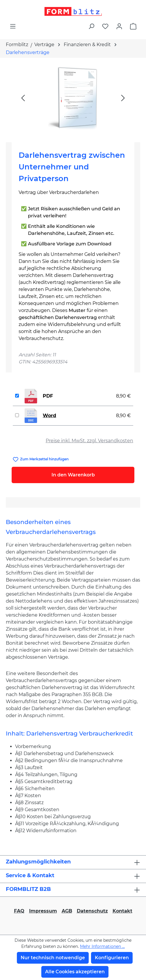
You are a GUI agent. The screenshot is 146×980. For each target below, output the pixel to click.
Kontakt (122, 911)
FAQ (19, 911)
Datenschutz (92, 911)
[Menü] (13, 26)
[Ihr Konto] (119, 26)
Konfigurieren (112, 958)
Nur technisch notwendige (53, 958)
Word (49, 416)
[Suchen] (91, 26)
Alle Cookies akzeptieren (75, 972)
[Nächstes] (123, 98)
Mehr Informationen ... (102, 946)
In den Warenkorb (73, 475)
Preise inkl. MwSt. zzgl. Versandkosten (89, 441)
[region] (73, 98)
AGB (67, 911)
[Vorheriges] (23, 98)
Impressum (43, 911)
